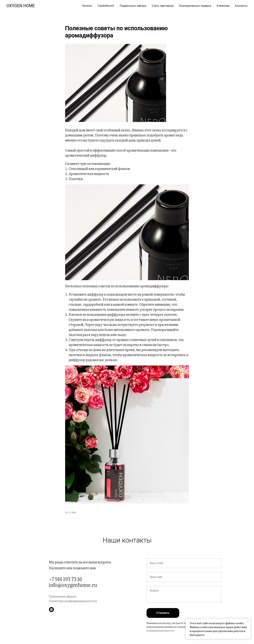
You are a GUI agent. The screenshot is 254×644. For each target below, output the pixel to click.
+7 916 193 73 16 (65, 583)
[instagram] (51, 614)
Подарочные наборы (133, 6)
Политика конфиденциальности (73, 605)
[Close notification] (248, 621)
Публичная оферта (63, 601)
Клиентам (223, 6)
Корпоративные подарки (195, 6)
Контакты (241, 6)
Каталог (87, 6)
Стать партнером (163, 6)
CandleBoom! (106, 6)
